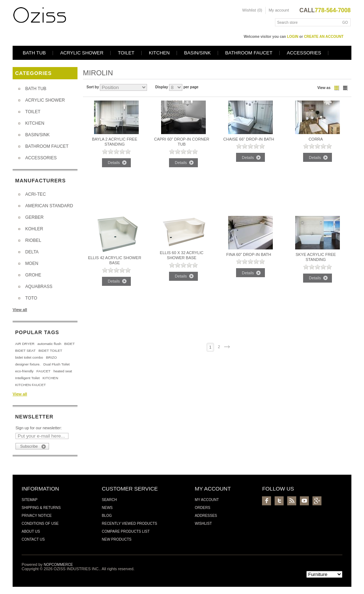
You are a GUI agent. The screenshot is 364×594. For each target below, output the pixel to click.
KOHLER (34, 229)
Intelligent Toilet (27, 378)
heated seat (63, 371)
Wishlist (203, 524)
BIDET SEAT (25, 351)
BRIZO (51, 357)
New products (116, 539)
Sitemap (30, 500)
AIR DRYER (25, 344)
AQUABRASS (39, 287)
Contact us (33, 539)
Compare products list (126, 531)
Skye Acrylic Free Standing (316, 257)
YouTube (304, 501)
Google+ (317, 501)
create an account (324, 37)
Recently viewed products (129, 524)
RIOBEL (33, 240)
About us (31, 531)
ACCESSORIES (304, 53)
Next (227, 347)
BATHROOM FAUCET (249, 53)
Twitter (279, 501)
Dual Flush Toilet (56, 364)
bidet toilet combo (29, 357)
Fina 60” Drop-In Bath (249, 254)
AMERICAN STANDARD (49, 206)
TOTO (31, 298)
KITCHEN (159, 53)
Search (109, 500)
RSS (292, 501)
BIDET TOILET (50, 351)
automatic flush (49, 344)
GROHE (33, 275)
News (107, 508)
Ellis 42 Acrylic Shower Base (115, 260)
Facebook (267, 501)
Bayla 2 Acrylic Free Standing (115, 142)
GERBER (34, 217)
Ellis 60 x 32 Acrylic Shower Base (182, 255)
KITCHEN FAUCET (30, 385)
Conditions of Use (40, 524)
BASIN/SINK (197, 53)
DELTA (32, 252)
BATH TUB (34, 53)
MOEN (32, 263)
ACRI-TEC (35, 194)
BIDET (69, 344)
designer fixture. (28, 364)
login (293, 37)
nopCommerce (58, 565)
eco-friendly (24, 371)
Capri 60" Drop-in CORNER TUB (181, 142)
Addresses (206, 516)
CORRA (316, 139)
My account (279, 10)
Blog (107, 516)
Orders (203, 508)
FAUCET (43, 371)
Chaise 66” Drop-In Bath (249, 139)
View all (20, 310)
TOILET (126, 53)
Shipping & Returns (41, 508)
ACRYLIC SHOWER (82, 53)
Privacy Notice (37, 516)
